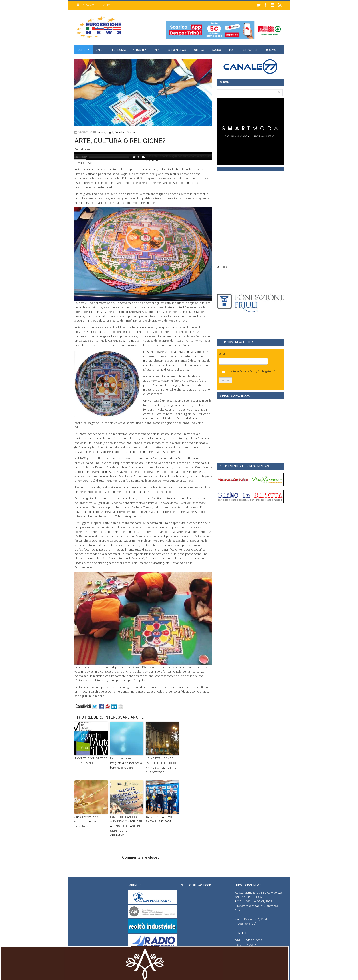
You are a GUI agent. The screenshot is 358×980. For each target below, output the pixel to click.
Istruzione (250, 50)
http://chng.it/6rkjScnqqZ (125, 516)
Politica (198, 50)
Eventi (157, 50)
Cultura (83, 50)
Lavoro (216, 50)
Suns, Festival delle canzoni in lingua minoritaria (86, 822)
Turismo (270, 50)
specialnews (177, 50)
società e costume (126, 132)
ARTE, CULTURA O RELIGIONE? (120, 141)
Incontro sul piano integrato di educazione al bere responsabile (126, 763)
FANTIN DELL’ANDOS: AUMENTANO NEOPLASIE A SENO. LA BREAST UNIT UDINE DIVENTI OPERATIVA (126, 826)
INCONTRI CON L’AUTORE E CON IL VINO (91, 761)
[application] (143, 156)
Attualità (139, 50)
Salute (101, 50)
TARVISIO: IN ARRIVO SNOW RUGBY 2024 (159, 819)
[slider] (109, 157)
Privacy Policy (248, 371)
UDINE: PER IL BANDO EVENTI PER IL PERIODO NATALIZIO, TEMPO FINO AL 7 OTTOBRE (161, 765)
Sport (232, 50)
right (110, 132)
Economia (119, 50)
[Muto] (143, 157)
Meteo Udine (223, 267)
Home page (106, 5)
